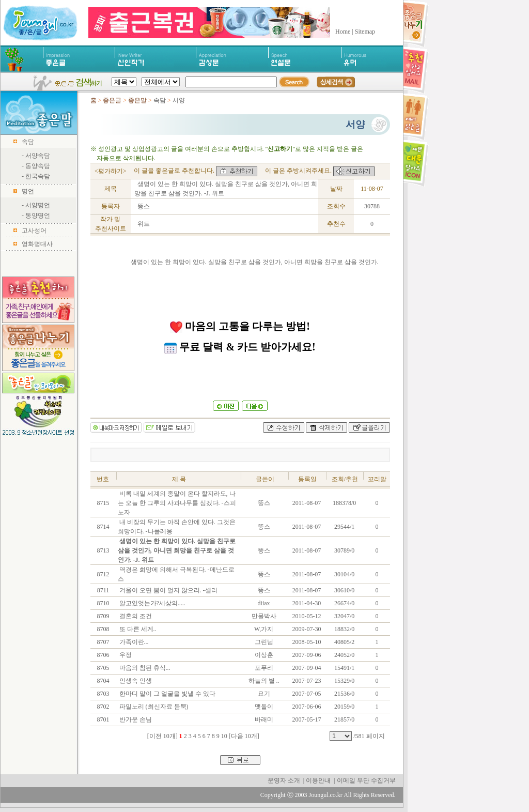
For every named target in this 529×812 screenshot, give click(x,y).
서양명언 (38, 205)
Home (343, 32)
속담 (28, 142)
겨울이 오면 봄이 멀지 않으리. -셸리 (168, 590)
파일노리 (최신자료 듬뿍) (153, 707)
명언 (28, 191)
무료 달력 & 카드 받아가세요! (240, 347)
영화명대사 (37, 244)
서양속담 (38, 156)
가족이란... (133, 642)
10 (224, 736)
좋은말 (138, 100)
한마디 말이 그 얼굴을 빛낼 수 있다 (167, 694)
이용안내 (318, 780)
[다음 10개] (244, 736)
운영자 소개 (284, 780)
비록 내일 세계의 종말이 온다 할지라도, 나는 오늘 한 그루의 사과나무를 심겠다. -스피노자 (177, 503)
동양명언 (38, 216)
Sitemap (365, 32)
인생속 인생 (135, 681)
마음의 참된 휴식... (144, 668)
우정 (125, 655)
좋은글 (112, 100)
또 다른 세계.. (137, 629)
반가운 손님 (135, 719)
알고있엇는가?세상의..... (152, 603)
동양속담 (38, 166)
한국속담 (38, 176)
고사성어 (34, 231)
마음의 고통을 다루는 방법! (240, 326)
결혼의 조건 (135, 616)
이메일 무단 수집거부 (366, 780)
